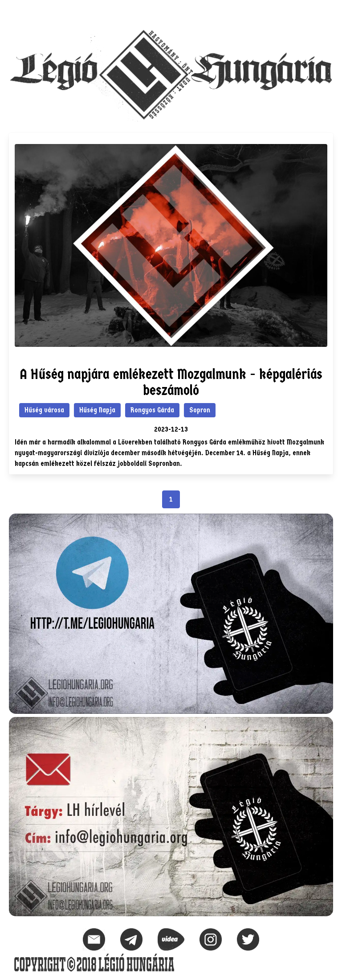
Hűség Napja (97, 410)
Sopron (200, 410)
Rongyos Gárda (152, 410)
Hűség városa (44, 410)
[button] (326, 12)
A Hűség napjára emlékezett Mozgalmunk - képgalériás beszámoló (171, 382)
